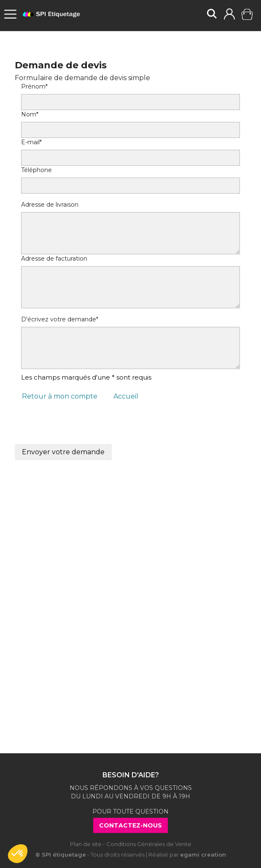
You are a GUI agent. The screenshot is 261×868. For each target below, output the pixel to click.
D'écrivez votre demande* (60, 319)
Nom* (30, 114)
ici (151, 641)
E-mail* (31, 142)
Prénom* (34, 86)
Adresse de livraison (50, 205)
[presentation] (85, 428)
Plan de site (86, 844)
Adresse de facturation (54, 259)
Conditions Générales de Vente (149, 844)
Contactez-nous (130, 825)
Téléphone (36, 170)
